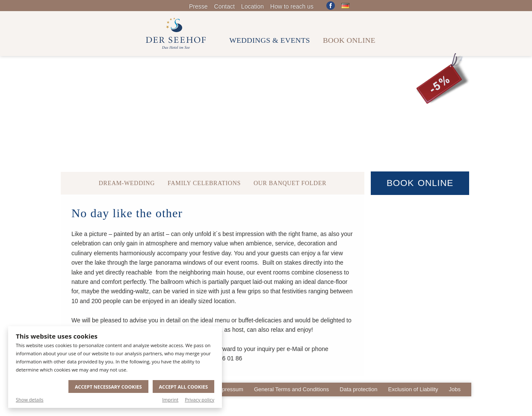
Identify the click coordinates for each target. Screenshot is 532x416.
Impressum (230, 389)
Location (253, 6)
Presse (198, 6)
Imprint (170, 400)
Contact (225, 6)
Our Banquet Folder (290, 183)
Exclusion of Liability (413, 389)
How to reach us (292, 6)
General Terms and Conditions (291, 389)
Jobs (455, 389)
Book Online (420, 183)
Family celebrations (204, 183)
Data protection (358, 389)
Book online (349, 40)
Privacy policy (199, 400)
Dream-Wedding (127, 183)
